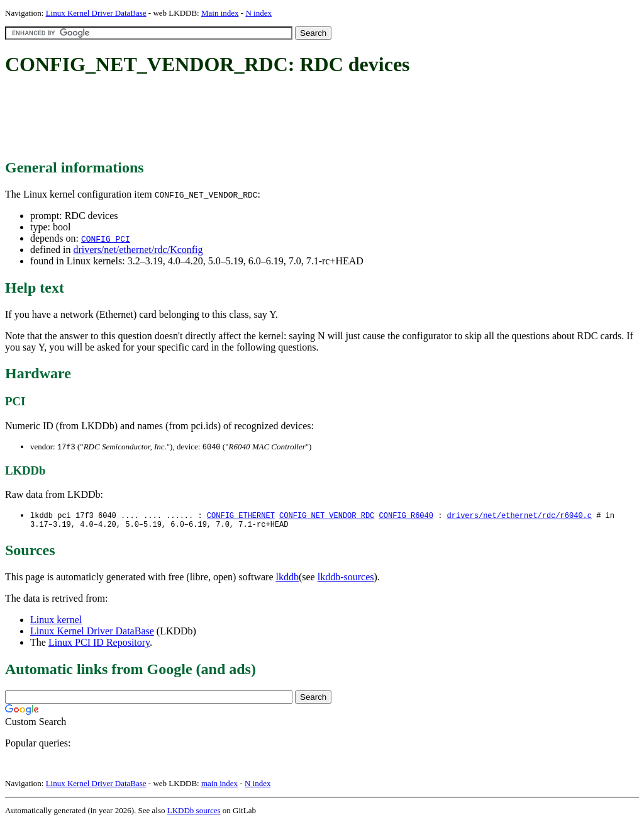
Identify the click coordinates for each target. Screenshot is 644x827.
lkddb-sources (346, 580)
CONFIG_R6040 (406, 516)
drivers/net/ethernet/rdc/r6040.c (519, 516)
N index (258, 13)
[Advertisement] (234, 118)
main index (219, 786)
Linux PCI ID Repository (99, 645)
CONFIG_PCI (106, 239)
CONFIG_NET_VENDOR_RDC (327, 516)
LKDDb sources (194, 813)
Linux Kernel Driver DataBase (96, 13)
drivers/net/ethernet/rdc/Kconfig (138, 250)
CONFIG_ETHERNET (241, 516)
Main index (220, 13)
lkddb (287, 580)
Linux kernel (56, 623)
